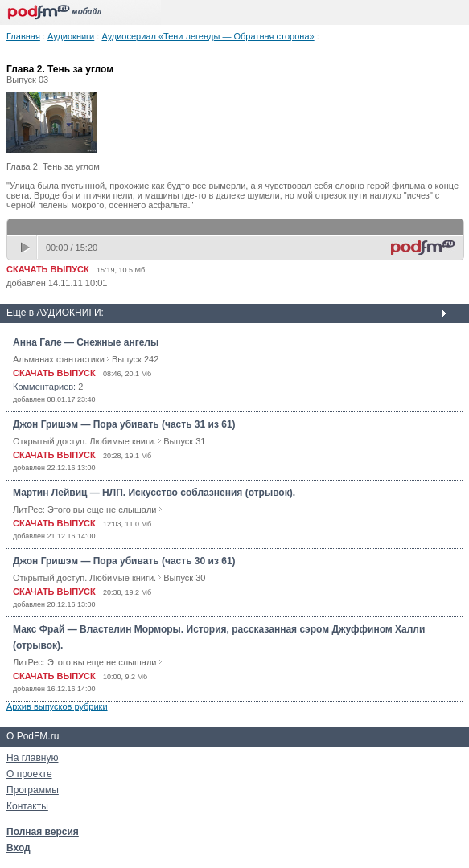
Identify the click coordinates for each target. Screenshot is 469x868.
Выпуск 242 (135, 359)
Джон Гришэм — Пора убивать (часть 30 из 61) (124, 561)
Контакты (27, 806)
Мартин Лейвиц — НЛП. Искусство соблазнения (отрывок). (154, 493)
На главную (32, 758)
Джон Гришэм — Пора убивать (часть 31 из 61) (124, 424)
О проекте (29, 774)
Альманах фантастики (59, 359)
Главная (23, 36)
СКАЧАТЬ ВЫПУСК (48, 269)
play (27, 248)
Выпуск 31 (184, 441)
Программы (33, 790)
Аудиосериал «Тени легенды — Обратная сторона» (208, 36)
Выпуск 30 (184, 578)
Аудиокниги (71, 36)
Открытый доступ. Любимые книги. (84, 441)
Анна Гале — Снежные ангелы (86, 342)
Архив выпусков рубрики (57, 706)
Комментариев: (44, 387)
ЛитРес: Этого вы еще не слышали (84, 510)
